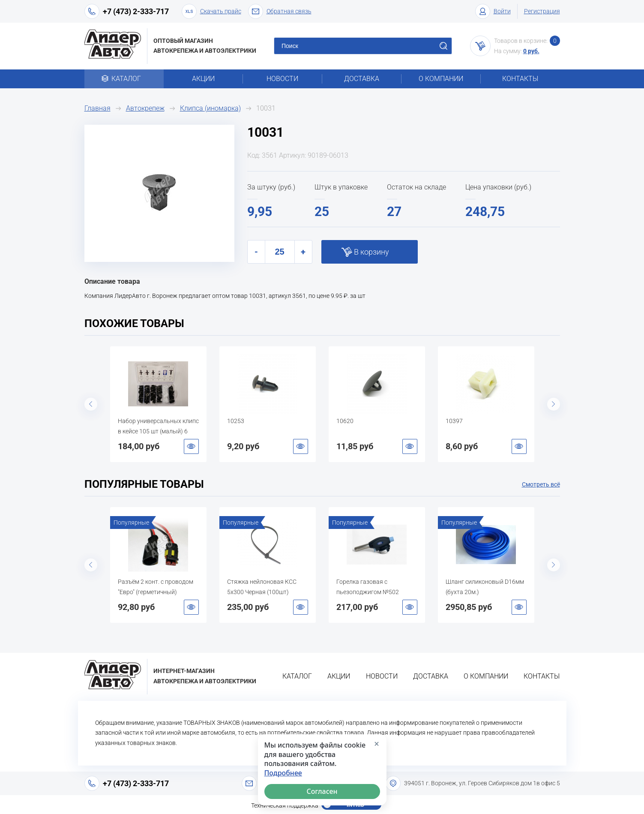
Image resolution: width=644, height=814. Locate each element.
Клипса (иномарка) (210, 108)
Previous (91, 404)
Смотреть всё (541, 484)
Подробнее (283, 773)
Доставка (362, 79)
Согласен (322, 791)
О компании (441, 79)
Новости (282, 79)
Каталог (124, 79)
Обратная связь (280, 11)
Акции (203, 79)
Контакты (520, 79)
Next (554, 404)
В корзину (371, 252)
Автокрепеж (145, 108)
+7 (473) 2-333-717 (136, 11)
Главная (97, 108)
